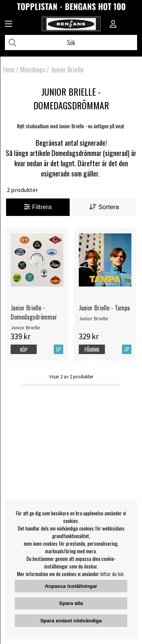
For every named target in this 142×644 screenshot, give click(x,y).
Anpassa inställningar (71, 586)
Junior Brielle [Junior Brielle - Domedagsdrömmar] (25, 328)
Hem (9, 69)
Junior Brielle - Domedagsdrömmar (34, 312)
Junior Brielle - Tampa (104, 308)
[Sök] (71, 43)
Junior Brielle (67, 69)
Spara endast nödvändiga (71, 621)
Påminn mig (92, 354)
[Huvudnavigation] (9, 25)
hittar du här (112, 574)
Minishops (33, 69)
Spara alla (71, 603)
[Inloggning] (113, 25)
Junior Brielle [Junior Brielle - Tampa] (94, 318)
